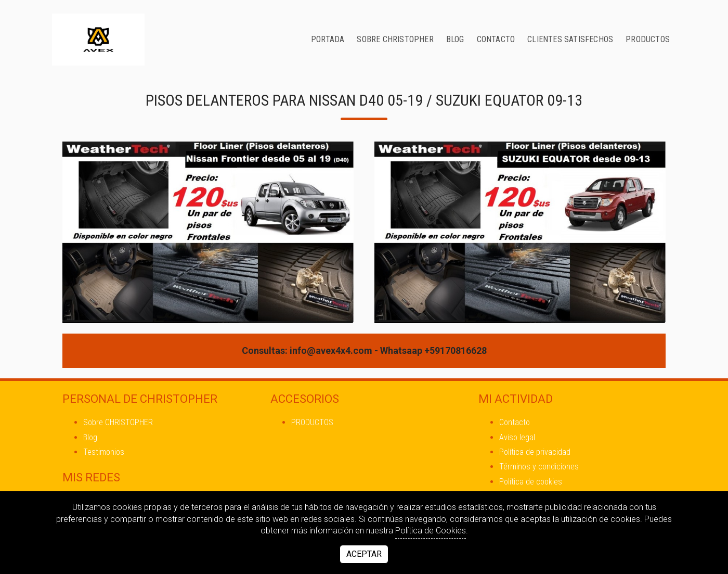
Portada (328, 39)
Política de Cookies (431, 531)
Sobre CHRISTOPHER (395, 39)
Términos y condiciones (539, 467)
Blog (455, 39)
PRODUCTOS (648, 39)
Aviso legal (517, 437)
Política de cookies (531, 482)
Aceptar (364, 554)
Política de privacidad (535, 452)
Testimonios (104, 452)
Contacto (496, 39)
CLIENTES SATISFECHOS (570, 39)
